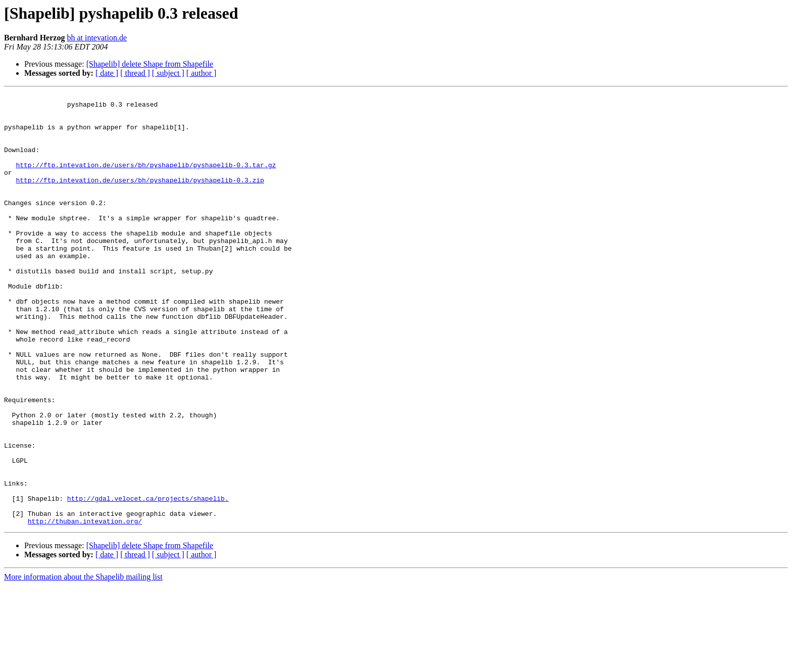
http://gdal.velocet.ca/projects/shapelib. (148, 580)
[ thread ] (135, 73)
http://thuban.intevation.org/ (85, 607)
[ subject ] (168, 73)
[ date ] (107, 73)
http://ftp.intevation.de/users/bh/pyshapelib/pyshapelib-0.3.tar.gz (146, 180)
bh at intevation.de (97, 38)
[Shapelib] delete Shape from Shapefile (150, 64)
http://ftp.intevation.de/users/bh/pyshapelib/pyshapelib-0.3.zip (140, 198)
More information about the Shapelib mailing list (83, 663)
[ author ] (202, 73)
